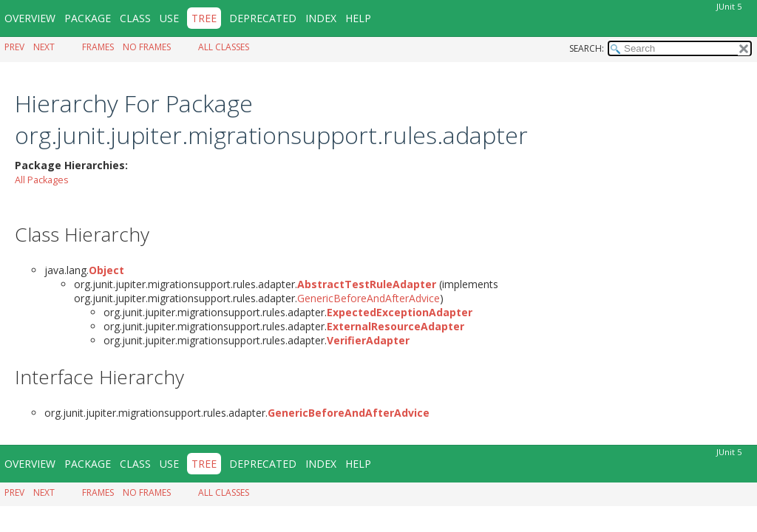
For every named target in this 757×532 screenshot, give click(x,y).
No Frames (147, 47)
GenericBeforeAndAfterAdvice (369, 298)
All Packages (42, 180)
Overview (30, 18)
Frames (98, 47)
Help (358, 18)
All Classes (224, 47)
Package (88, 18)
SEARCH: (587, 48)
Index (321, 18)
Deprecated (263, 18)
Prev (14, 47)
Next (44, 47)
